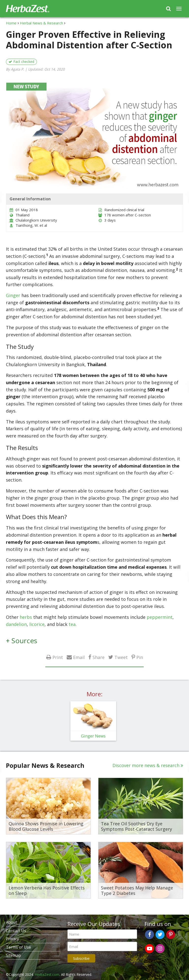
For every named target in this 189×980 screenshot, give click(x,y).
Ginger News (93, 736)
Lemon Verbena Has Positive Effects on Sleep (47, 891)
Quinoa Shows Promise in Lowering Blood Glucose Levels (46, 826)
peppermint (160, 617)
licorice (37, 624)
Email (79, 657)
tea (72, 624)
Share (99, 657)
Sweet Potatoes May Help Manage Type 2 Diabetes (137, 891)
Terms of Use (18, 947)
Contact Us (16, 931)
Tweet (121, 657)
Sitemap (13, 955)
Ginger (13, 295)
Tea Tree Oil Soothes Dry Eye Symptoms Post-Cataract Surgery (136, 826)
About (12, 922)
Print (58, 657)
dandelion (16, 624)
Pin (140, 657)
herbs (26, 617)
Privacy (12, 939)
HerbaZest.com (47, 974)
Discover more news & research (146, 765)
